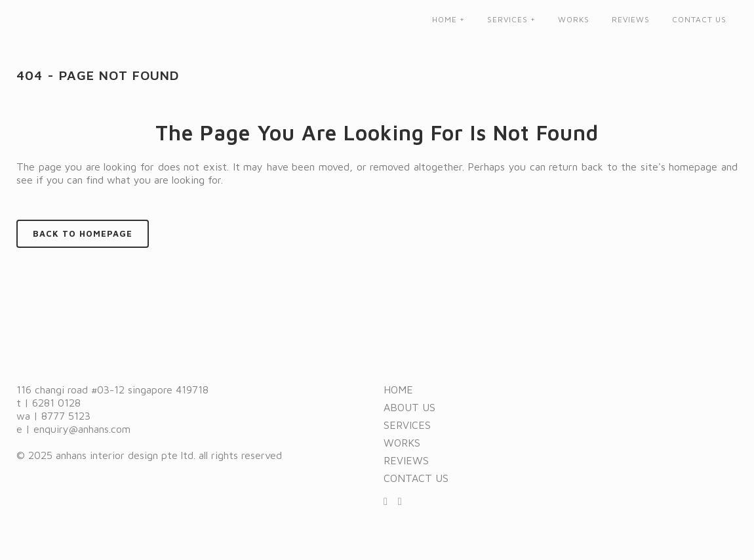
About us (409, 407)
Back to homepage (83, 233)
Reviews (406, 460)
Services (407, 425)
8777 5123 (66, 416)
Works (402, 443)
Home (398, 390)
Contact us (416, 478)
